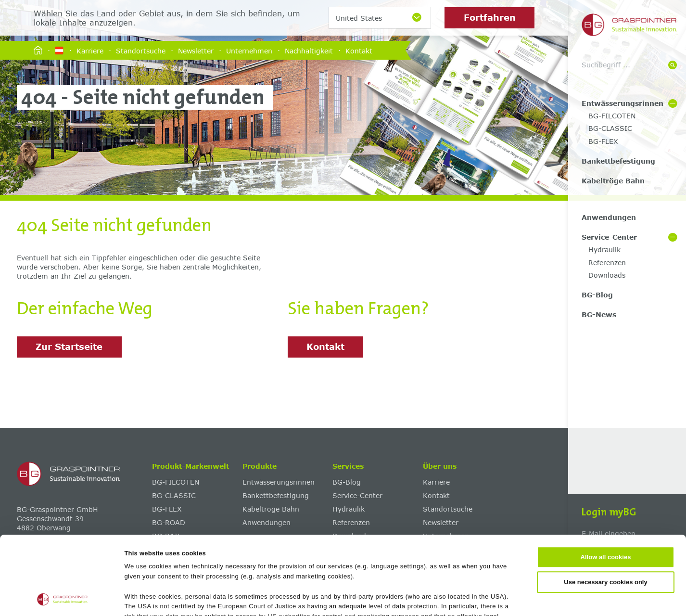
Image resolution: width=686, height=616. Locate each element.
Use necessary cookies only (605, 508)
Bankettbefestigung (618, 161)
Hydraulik (604, 250)
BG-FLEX (603, 141)
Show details (467, 598)
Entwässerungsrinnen (622, 103)
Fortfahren (490, 17)
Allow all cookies (606, 484)
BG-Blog (597, 295)
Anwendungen (609, 217)
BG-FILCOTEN (612, 116)
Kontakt (359, 50)
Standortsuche (141, 50)
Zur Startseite (69, 346)
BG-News (599, 314)
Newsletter (196, 50)
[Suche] (673, 66)
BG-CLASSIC (610, 128)
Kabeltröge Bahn (613, 181)
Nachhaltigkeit (309, 50)
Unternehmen (249, 50)
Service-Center (609, 237)
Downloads (607, 275)
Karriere (90, 50)
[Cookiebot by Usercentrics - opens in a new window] (62, 598)
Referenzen (607, 263)
